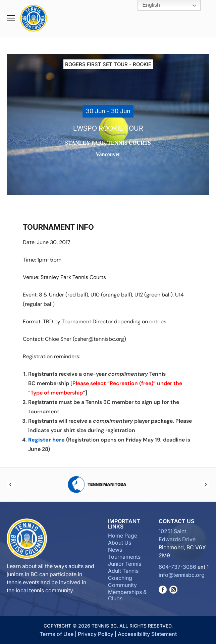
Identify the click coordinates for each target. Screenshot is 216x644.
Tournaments (124, 557)
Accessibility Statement (147, 634)
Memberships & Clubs (127, 595)
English (146, 5)
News (115, 550)
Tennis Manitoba (108, 485)
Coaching (120, 578)
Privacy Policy (96, 634)
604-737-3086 (177, 567)
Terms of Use (57, 634)
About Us (120, 543)
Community (122, 585)
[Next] (205, 485)
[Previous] (11, 485)
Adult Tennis (123, 571)
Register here (46, 440)
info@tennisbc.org (182, 575)
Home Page (123, 536)
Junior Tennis (125, 564)
